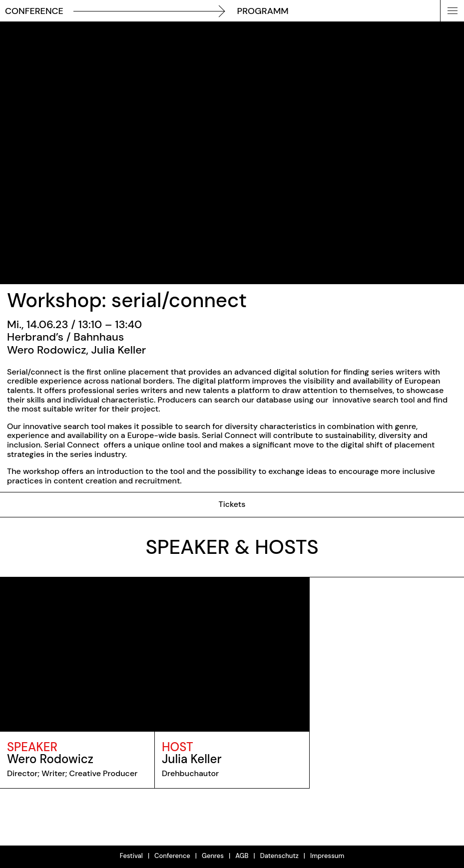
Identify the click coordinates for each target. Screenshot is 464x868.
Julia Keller (192, 759)
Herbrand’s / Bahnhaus (65, 337)
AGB (242, 856)
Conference (172, 856)
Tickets (232, 504)
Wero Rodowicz (50, 759)
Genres (213, 856)
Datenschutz (279, 856)
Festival (131, 856)
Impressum (327, 856)
